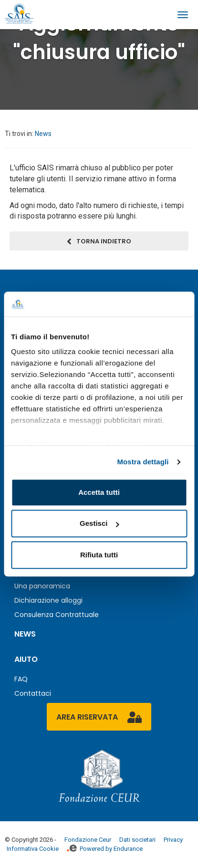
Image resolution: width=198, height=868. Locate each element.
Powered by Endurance (105, 849)
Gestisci (99, 524)
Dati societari (137, 840)
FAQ (21, 679)
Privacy (173, 840)
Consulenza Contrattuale (57, 615)
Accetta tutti (99, 492)
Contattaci (33, 693)
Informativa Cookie (33, 849)
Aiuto (26, 659)
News (43, 134)
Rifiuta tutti (99, 555)
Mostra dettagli (143, 462)
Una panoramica (42, 586)
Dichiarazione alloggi (48, 600)
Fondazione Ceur (88, 840)
